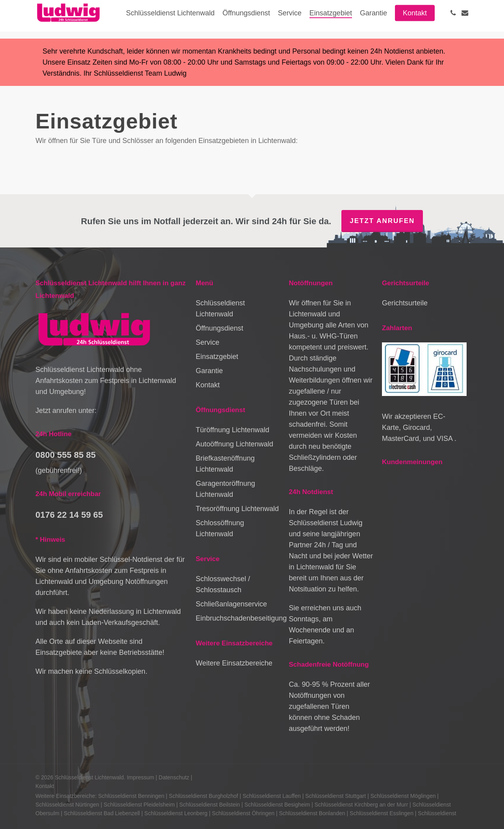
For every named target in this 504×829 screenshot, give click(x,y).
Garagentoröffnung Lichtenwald (225, 489)
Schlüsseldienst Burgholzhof (204, 796)
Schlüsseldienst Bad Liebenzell (102, 813)
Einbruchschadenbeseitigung (238, 618)
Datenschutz (174, 777)
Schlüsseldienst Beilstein (209, 805)
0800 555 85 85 (66, 455)
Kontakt (208, 385)
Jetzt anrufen (382, 221)
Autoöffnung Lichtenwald (234, 444)
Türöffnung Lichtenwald (233, 430)
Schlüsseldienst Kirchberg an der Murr (361, 805)
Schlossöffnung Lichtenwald (220, 528)
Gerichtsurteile (405, 303)
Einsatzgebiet (217, 357)
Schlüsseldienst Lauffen (272, 796)
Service (208, 342)
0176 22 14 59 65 (69, 515)
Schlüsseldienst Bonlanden (312, 813)
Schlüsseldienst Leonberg (176, 813)
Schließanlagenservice (231, 604)
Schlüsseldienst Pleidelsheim (139, 805)
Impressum (140, 777)
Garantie (209, 371)
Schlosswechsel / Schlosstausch (223, 584)
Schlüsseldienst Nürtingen (67, 805)
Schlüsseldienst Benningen (131, 796)
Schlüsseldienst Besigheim (277, 805)
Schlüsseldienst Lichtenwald (220, 309)
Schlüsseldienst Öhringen (243, 813)
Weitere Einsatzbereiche (234, 663)
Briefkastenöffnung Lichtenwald (225, 464)
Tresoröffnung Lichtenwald (237, 509)
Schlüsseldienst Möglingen (403, 796)
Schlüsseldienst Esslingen (382, 813)
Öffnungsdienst (220, 328)
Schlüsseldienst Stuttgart (335, 796)
